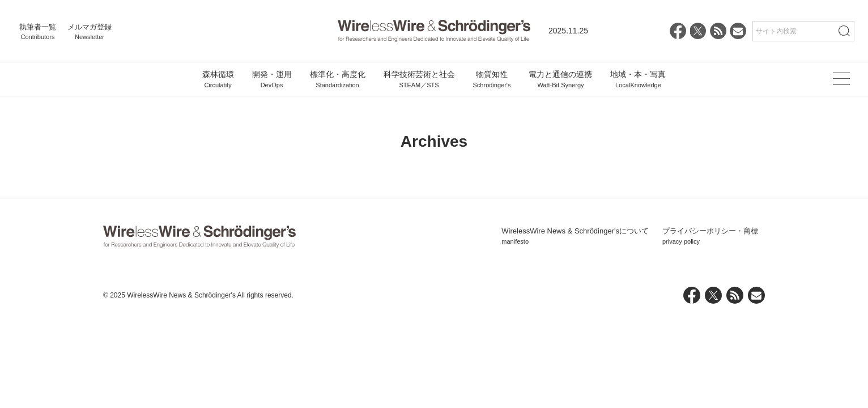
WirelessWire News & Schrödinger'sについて (575, 236)
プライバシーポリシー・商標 (710, 236)
